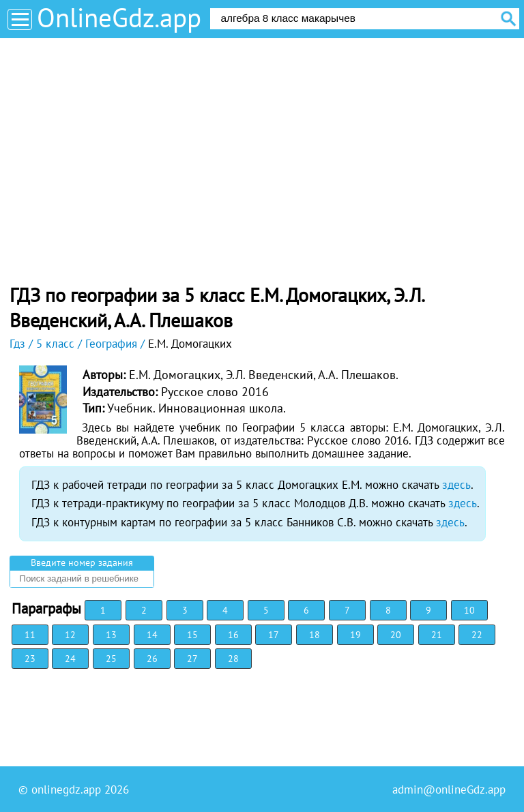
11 (30, 635)
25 (111, 659)
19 (355, 635)
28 (233, 659)
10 (469, 610)
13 (111, 635)
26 (152, 659)
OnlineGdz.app (119, 17)
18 (315, 635)
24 (70, 659)
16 (233, 635)
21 (437, 635)
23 (30, 659)
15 (192, 635)
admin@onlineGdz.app (449, 790)
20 (396, 635)
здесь (456, 485)
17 (274, 635)
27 (192, 659)
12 (70, 635)
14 (152, 635)
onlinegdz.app (66, 790)
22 (477, 635)
